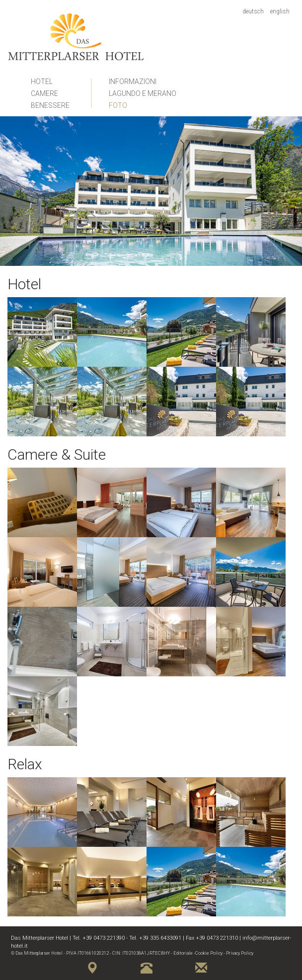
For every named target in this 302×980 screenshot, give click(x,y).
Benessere (50, 105)
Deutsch (253, 11)
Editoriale (183, 953)
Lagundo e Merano (143, 93)
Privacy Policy (240, 953)
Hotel (42, 82)
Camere (44, 93)
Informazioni (133, 82)
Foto (118, 105)
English (280, 11)
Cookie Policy (209, 953)
